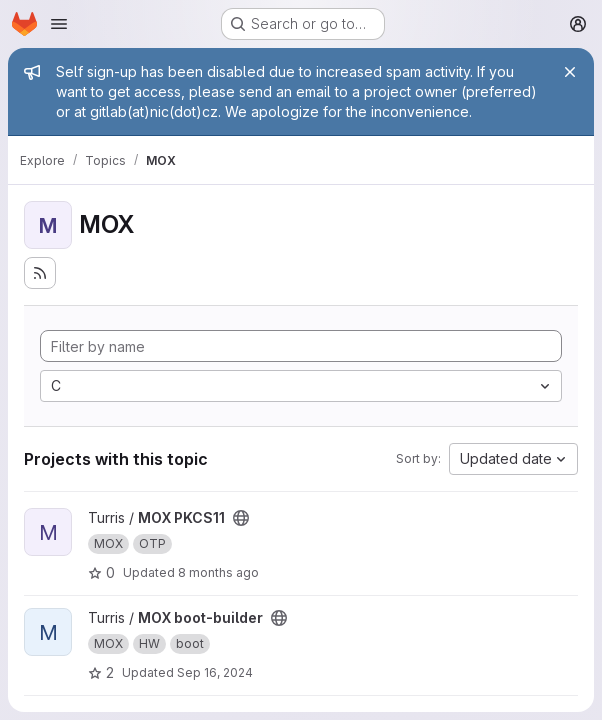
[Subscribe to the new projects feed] (40, 273)
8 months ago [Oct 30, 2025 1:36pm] (218, 572)
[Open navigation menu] (59, 24)
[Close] (570, 72)
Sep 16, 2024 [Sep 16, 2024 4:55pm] (215, 672)
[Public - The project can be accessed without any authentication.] (241, 518)
